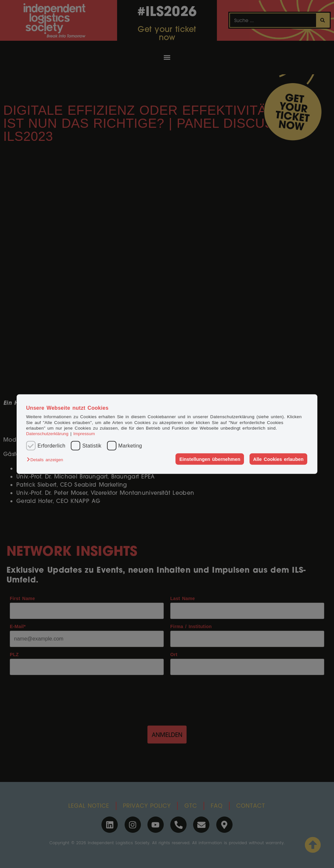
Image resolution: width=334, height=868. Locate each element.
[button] (46, 460)
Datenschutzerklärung (47, 434)
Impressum (84, 434)
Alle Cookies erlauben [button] (278, 459)
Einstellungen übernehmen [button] (210, 459)
